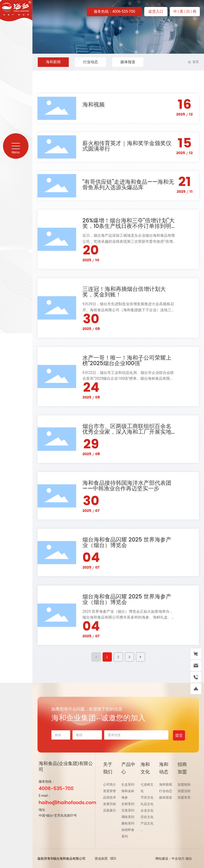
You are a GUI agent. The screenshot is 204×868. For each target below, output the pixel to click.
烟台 (189, 859)
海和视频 (94, 105)
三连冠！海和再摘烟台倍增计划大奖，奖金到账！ (124, 292)
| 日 (188, 11)
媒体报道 (128, 62)
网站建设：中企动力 (170, 859)
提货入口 (156, 11)
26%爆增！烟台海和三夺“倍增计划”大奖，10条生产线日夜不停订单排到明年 (129, 226)
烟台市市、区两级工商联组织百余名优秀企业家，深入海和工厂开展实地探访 (127, 432)
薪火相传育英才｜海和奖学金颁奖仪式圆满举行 (127, 146)
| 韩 (194, 11)
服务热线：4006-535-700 (115, 11)
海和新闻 (53, 62)
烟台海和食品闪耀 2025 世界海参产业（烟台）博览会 (127, 543)
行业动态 (91, 62)
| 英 (181, 11)
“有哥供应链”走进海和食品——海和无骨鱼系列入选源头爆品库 (128, 185)
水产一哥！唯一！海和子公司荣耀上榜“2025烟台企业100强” (127, 361)
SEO (113, 859)
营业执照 (101, 859)
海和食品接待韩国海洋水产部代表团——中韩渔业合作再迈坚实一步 (127, 486)
